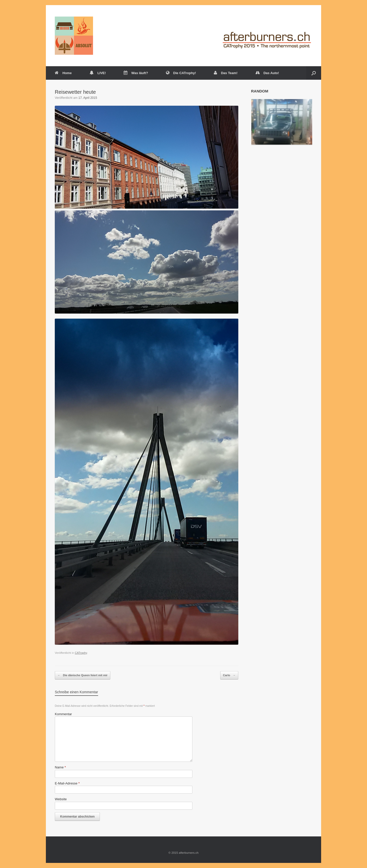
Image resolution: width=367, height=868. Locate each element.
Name (60, 767)
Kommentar (63, 714)
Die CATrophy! (181, 73)
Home (63, 73)
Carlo (229, 675)
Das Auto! (267, 73)
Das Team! (226, 73)
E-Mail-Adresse (67, 783)
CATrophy (81, 653)
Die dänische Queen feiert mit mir (83, 675)
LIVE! (98, 73)
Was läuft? (136, 73)
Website (61, 799)
